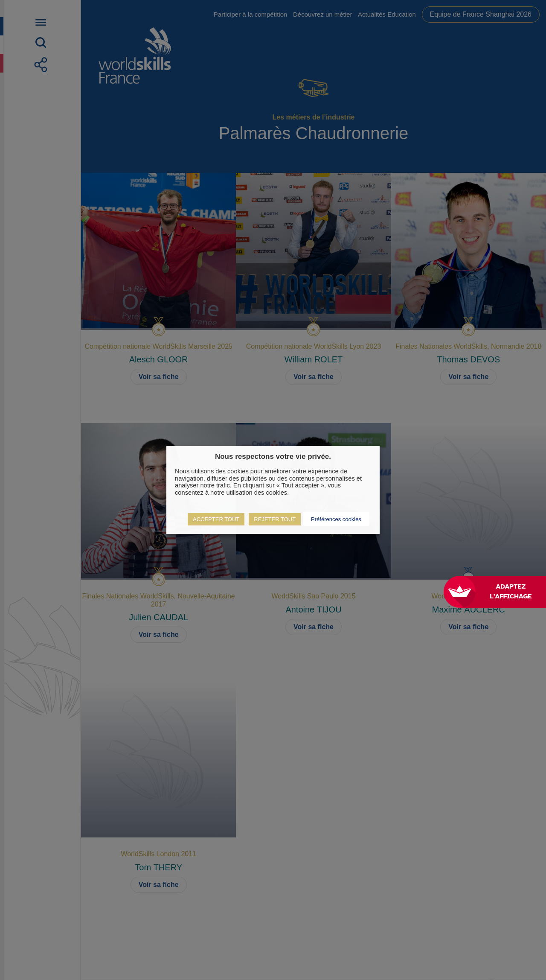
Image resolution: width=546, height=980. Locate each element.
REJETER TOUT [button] (275, 519)
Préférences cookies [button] (336, 519)
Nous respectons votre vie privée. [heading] (273, 456)
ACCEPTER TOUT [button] (216, 519)
